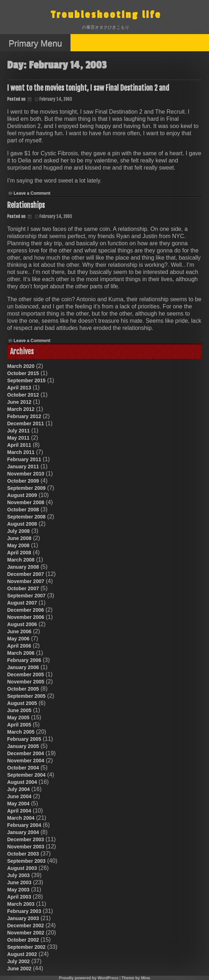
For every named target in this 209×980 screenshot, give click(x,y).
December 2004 (26, 753)
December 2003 (26, 839)
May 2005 (18, 718)
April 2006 (19, 646)
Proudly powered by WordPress (89, 978)
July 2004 (18, 789)
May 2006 (18, 639)
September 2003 (26, 861)
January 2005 (23, 746)
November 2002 (26, 933)
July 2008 (18, 531)
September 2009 (26, 488)
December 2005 (26, 674)
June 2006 (19, 631)
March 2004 (21, 818)
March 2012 (21, 409)
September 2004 (26, 775)
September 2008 (26, 517)
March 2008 (21, 560)
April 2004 (19, 811)
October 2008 (23, 510)
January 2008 (23, 567)
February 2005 (24, 739)
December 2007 (26, 574)
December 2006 (26, 610)
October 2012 (23, 395)
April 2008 (19, 553)
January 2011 (23, 467)
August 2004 (22, 782)
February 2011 (24, 459)
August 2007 (22, 603)
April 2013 (19, 388)
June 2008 (19, 538)
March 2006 (21, 653)
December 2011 (26, 423)
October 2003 (23, 854)
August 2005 (22, 703)
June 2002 (19, 969)
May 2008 (18, 545)
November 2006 (26, 617)
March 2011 (21, 452)
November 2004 (26, 761)
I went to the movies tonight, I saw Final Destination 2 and (88, 88)
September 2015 (26, 380)
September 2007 (26, 596)
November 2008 (26, 502)
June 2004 (19, 796)
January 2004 (23, 832)
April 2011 (19, 445)
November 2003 (26, 847)
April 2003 (19, 897)
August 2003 (22, 868)
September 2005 (26, 696)
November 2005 (26, 682)
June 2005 (19, 710)
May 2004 (18, 804)
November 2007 (26, 581)
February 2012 (24, 416)
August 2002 (22, 954)
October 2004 (23, 768)
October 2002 (23, 940)
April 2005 (19, 725)
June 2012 (19, 402)
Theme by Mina (136, 978)
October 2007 (23, 588)
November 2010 (26, 474)
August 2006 (22, 624)
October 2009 (23, 481)
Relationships (26, 205)
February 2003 (24, 911)
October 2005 (23, 689)
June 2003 (19, 882)
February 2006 (24, 660)
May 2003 (18, 890)
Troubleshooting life (106, 15)
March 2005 (21, 732)
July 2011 (18, 431)
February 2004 (24, 825)
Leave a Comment (32, 193)
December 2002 (26, 925)
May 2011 (18, 438)
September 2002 (26, 947)
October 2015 (23, 373)
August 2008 (22, 524)
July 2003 (18, 875)
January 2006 (23, 667)
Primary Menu (35, 43)
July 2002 (18, 961)
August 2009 (22, 495)
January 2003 (23, 918)
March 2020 (21, 366)
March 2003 (21, 904)
